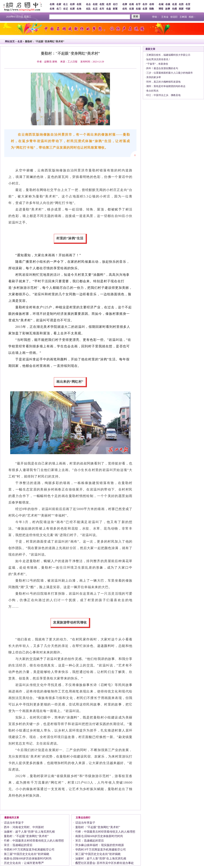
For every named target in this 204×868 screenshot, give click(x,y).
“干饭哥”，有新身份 (157, 64)
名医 (79, 4)
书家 (188, 9)
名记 (65, 9)
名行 (115, 4)
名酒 (131, 9)
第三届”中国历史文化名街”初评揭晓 (27, 854)
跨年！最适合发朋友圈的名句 (162, 68)
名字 (138, 4)
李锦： (156, 17)
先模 (174, 9)
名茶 (145, 9)
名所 (109, 4)
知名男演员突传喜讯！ (159, 59)
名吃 (125, 9)
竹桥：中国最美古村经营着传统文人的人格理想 (34, 841)
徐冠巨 (174, 17)
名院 (102, 4)
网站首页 (10, 41)
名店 (95, 9)
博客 (161, 9)
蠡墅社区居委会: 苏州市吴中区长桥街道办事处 (105, 863)
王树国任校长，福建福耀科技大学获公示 (168, 55)
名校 (95, 4)
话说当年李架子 (14, 823)
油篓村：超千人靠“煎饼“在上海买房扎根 (29, 832)
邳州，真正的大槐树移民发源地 (163, 82)
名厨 (72, 9)
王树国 (183, 17)
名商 (52, 4)
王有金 (165, 17)
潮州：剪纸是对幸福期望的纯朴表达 (166, 86)
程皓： (192, 17)
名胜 (181, 4)
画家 (181, 9)
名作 (145, 4)
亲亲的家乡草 (154, 77)
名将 (52, 9)
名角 (79, 9)
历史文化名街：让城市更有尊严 (24, 863)
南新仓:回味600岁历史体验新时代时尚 (28, 859)
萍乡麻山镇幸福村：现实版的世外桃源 (100, 845)
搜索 (136, 16)
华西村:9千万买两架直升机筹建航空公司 (29, 850)
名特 (152, 4)
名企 (88, 4)
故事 (168, 9)
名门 (59, 9)
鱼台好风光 (152, 91)
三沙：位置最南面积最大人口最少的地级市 (170, 73)
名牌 (125, 4)
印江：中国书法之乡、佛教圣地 (163, 95)
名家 (59, 4)
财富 (115, 9)
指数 (152, 9)
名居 (174, 4)
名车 (102, 9)
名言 (188, 4)
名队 (88, 9)
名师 (72, 4)
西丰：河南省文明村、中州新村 (24, 827)
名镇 (168, 4)
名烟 (138, 9)
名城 (161, 4)
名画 (131, 4)
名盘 (109, 9)
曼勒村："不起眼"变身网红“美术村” (26, 836)
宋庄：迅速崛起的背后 (18, 845)
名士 (65, 4)
